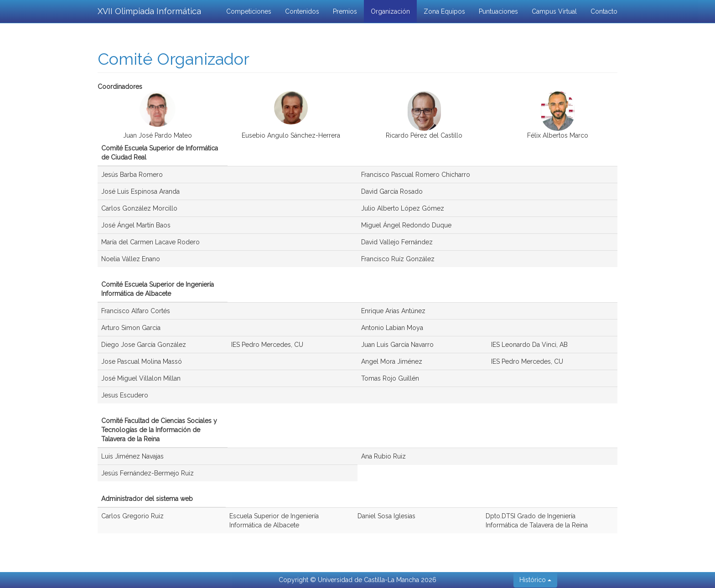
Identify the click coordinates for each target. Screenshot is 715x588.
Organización (390, 11)
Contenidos (302, 11)
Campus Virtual (554, 11)
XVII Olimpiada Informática (149, 11)
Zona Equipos (444, 11)
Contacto (604, 11)
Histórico (535, 580)
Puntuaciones (498, 11)
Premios (345, 11)
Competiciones (249, 11)
